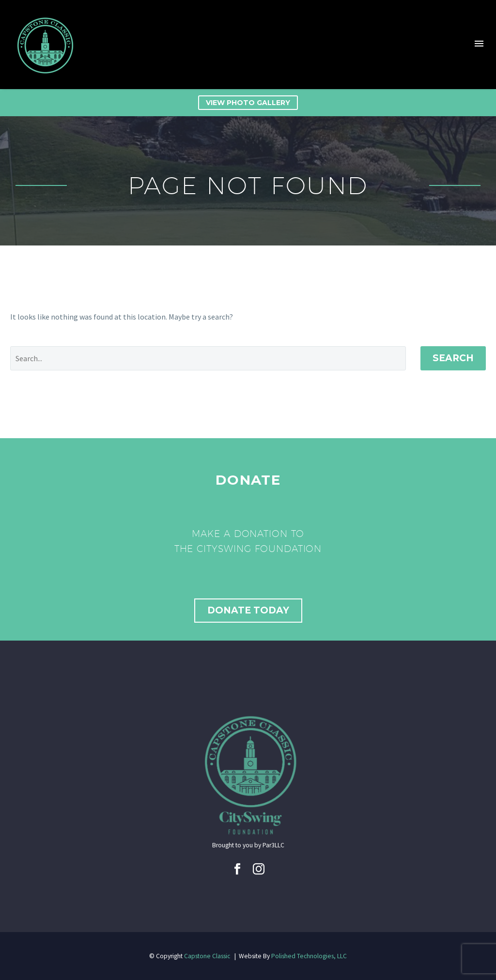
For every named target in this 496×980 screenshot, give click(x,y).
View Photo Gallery (248, 103)
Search (453, 358)
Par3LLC (273, 845)
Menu (479, 44)
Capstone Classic (207, 956)
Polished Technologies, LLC (309, 956)
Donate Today (248, 610)
